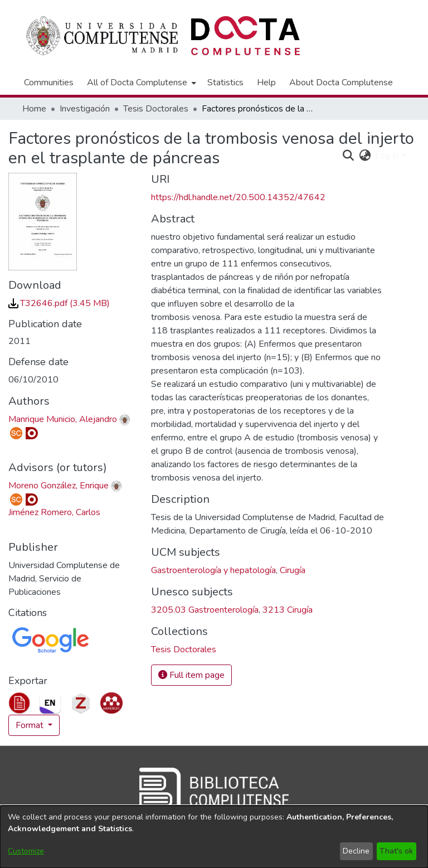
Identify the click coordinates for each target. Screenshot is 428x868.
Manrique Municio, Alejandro (63, 419)
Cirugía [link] (293, 570)
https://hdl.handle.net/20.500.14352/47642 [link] (238, 197)
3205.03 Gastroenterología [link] (205, 610)
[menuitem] (140, 83)
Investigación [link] (85, 109)
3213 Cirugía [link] (288, 610)
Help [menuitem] (266, 83)
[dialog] (214, 837)
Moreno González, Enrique (59, 486)
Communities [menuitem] (49, 83)
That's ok (396, 851)
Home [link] (34, 109)
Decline (356, 851)
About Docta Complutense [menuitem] (341, 83)
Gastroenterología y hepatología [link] (213, 570)
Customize (26, 851)
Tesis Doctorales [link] (156, 109)
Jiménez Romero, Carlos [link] (54, 512)
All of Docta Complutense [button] (137, 83)
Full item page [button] (191, 675)
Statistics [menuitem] (225, 83)
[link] (59, 303)
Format (31, 725)
